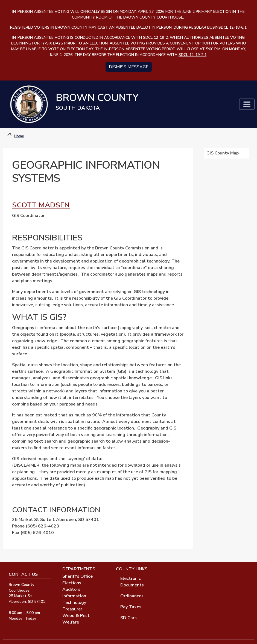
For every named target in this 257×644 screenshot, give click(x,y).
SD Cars (128, 618)
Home (19, 136)
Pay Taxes (131, 607)
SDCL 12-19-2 (155, 38)
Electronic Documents (132, 582)
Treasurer (72, 609)
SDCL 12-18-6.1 (233, 27)
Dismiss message (129, 67)
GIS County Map (223, 153)
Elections (72, 583)
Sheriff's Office (78, 576)
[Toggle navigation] (247, 104)
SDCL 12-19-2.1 (192, 55)
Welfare (71, 622)
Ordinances (132, 596)
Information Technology (74, 599)
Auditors (71, 589)
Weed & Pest (76, 616)
